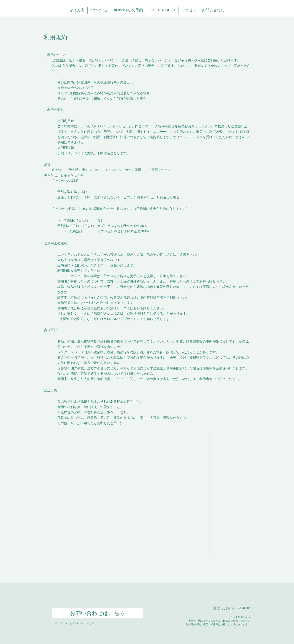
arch (99, 10)
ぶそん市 (77, 10)
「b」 (162, 10)
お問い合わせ (213, 10)
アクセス (189, 10)
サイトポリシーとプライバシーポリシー (74, 623)
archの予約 (128, 10)
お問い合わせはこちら (98, 613)
